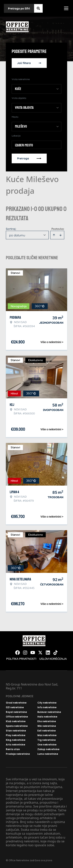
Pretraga (29, 158)
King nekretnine (16, 740)
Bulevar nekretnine (49, 712)
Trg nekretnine (47, 740)
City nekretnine (47, 703)
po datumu (17, 235)
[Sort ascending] (54, 235)
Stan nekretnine (16, 731)
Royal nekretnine (16, 712)
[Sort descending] (61, 235)
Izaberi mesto (24, 145)
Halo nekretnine (47, 717)
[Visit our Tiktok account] (55, 653)
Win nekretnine (47, 726)
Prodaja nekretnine (18, 754)
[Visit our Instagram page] (25, 653)
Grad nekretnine (16, 703)
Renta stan (13, 749)
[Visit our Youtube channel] (33, 653)
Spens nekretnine (17, 726)
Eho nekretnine (47, 721)
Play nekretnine (16, 735)
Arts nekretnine (15, 745)
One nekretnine (47, 745)
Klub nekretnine (16, 721)
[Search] (38, 8)
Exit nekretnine (47, 731)
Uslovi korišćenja (53, 659)
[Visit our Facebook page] (18, 653)
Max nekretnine (47, 735)
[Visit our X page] (40, 653)
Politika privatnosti (21, 659)
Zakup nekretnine (48, 749)
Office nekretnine (17, 717)
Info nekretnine (47, 707)
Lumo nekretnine (48, 754)
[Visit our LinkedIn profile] (48, 653)
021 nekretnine (15, 707)
